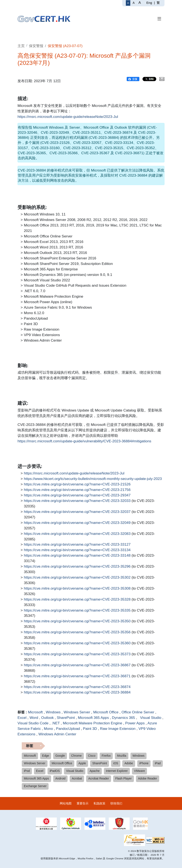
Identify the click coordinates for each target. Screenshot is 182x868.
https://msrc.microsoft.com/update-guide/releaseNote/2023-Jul (68, 117)
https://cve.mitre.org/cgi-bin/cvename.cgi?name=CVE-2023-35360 (77, 643)
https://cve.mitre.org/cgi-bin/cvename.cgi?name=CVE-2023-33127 (77, 545)
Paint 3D (90, 729)
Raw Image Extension (118, 729)
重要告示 (83, 803)
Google (60, 756)
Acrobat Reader (99, 778)
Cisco (92, 756)
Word (34, 718)
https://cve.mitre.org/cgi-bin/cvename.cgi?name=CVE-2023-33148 (77, 556)
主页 (21, 46)
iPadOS (55, 771)
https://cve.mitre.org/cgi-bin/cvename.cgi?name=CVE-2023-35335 (77, 610)
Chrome (76, 756)
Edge (46, 756)
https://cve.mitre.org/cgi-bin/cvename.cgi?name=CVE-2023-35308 (77, 589)
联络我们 (116, 803)
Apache (94, 771)
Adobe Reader (148, 778)
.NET (56, 723)
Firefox (106, 756)
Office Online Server (138, 712)
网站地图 (66, 803)
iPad (158, 763)
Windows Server (77, 712)
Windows (53, 712)
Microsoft (35, 712)
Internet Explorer (117, 771)
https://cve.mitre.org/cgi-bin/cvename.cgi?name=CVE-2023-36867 (77, 665)
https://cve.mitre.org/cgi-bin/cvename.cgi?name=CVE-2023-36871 (77, 676)
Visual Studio (150, 718)
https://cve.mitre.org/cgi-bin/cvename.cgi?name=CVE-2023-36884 (77, 692)
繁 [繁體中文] (158, 3)
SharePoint (66, 718)
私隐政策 (99, 803)
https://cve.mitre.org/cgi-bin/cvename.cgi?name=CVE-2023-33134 (77, 550)
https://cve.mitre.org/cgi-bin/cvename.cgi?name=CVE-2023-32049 (77, 523)
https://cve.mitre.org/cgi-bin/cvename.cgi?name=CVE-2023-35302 (77, 578)
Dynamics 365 (123, 718)
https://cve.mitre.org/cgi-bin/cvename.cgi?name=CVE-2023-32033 (77, 501)
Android (60, 778)
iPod (27, 771)
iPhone (144, 763)
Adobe (129, 763)
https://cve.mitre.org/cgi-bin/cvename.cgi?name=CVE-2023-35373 (77, 654)
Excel (22, 718)
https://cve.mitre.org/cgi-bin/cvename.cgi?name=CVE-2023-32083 (77, 534)
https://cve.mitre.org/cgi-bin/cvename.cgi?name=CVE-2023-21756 (77, 490)
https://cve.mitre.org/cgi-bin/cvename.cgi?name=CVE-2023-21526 (77, 484)
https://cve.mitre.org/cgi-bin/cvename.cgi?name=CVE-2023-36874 (77, 687)
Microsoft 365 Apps (93, 718)
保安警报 (36, 46)
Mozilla (122, 756)
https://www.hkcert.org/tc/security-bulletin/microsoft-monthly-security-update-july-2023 (93, 479)
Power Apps (135, 723)
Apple (82, 763)
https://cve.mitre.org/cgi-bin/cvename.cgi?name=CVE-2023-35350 (77, 621)
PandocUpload (68, 729)
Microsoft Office (106, 712)
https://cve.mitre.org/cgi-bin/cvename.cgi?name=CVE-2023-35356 (77, 632)
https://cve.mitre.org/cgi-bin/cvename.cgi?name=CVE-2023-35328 (77, 600)
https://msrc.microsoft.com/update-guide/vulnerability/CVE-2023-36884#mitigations (84, 441)
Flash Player (124, 778)
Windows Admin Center (57, 734)
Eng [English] (149, 3)
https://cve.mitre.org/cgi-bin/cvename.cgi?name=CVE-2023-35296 (77, 567)
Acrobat (77, 778)
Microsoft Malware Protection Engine (92, 723)
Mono (48, 729)
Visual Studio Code (33, 723)
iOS (116, 763)
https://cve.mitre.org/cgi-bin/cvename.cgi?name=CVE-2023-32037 (77, 512)
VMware (139, 771)
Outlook (48, 718)
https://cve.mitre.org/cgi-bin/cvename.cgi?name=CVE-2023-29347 (77, 495)
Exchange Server (35, 786)
